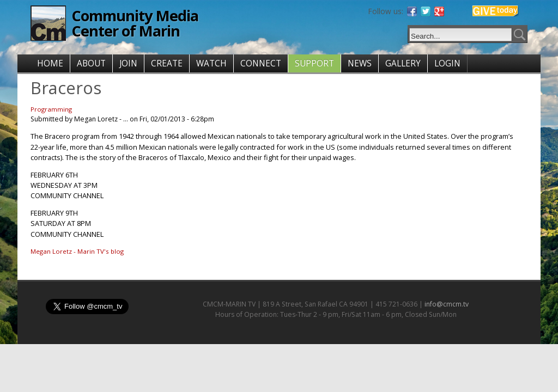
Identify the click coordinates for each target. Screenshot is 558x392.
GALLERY (403, 63)
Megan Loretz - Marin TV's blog (77, 251)
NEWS (360, 63)
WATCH (211, 63)
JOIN (128, 63)
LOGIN (447, 63)
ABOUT (91, 63)
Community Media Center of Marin (135, 23)
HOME (50, 63)
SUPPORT (314, 63)
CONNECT (261, 63)
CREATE (167, 63)
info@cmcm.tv (447, 304)
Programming (51, 109)
